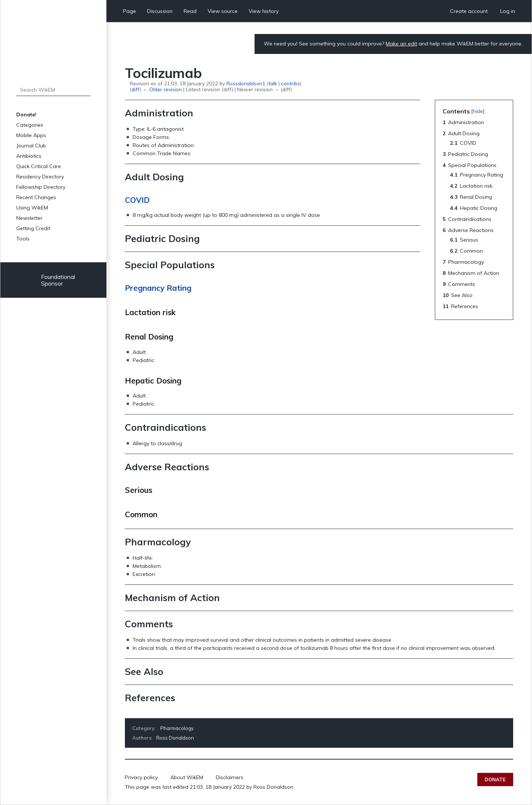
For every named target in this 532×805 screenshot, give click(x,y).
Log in (508, 11)
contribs (291, 83)
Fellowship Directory (41, 187)
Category (143, 728)
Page (129, 11)
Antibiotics (29, 156)
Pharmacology (177, 728)
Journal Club (31, 146)
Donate (495, 780)
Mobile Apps (31, 135)
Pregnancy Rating (158, 288)
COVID (137, 200)
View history (264, 11)
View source (223, 11)
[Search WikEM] (53, 90)
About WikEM (187, 777)
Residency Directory (40, 177)
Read (190, 11)
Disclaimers (230, 777)
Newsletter (29, 218)
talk (273, 83)
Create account (469, 11)
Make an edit (401, 44)
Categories (30, 125)
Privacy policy (141, 777)
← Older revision (162, 89)
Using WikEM (32, 208)
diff (136, 89)
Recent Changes (36, 197)
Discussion (160, 11)
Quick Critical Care (39, 166)
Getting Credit (33, 228)
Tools (23, 239)
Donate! (26, 115)
